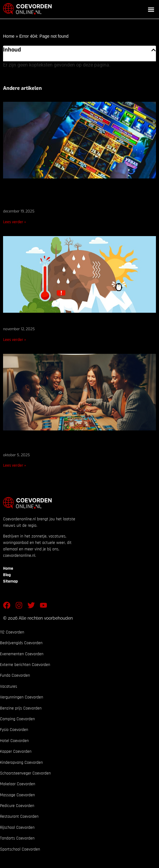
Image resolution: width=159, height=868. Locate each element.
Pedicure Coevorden (17, 806)
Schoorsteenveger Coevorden (25, 773)
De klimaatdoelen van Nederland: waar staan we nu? (72, 323)
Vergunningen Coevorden (22, 697)
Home (9, 36)
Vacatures (9, 686)
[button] (151, 9)
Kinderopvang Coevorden (21, 763)
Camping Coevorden (17, 719)
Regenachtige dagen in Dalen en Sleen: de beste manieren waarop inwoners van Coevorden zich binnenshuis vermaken (79, 197)
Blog (7, 575)
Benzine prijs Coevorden (21, 708)
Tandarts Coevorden (17, 838)
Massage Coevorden (17, 795)
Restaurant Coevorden (19, 816)
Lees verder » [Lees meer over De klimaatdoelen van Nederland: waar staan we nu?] (15, 340)
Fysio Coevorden (14, 730)
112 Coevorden (12, 632)
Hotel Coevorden (14, 741)
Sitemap (10, 581)
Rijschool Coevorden (17, 828)
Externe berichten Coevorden (25, 665)
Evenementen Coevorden (22, 654)
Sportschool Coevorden (20, 849)
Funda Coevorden (15, 675)
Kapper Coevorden (16, 751)
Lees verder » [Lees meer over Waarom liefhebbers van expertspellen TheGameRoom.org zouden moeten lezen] (15, 465)
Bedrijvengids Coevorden (21, 643)
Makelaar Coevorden (18, 784)
